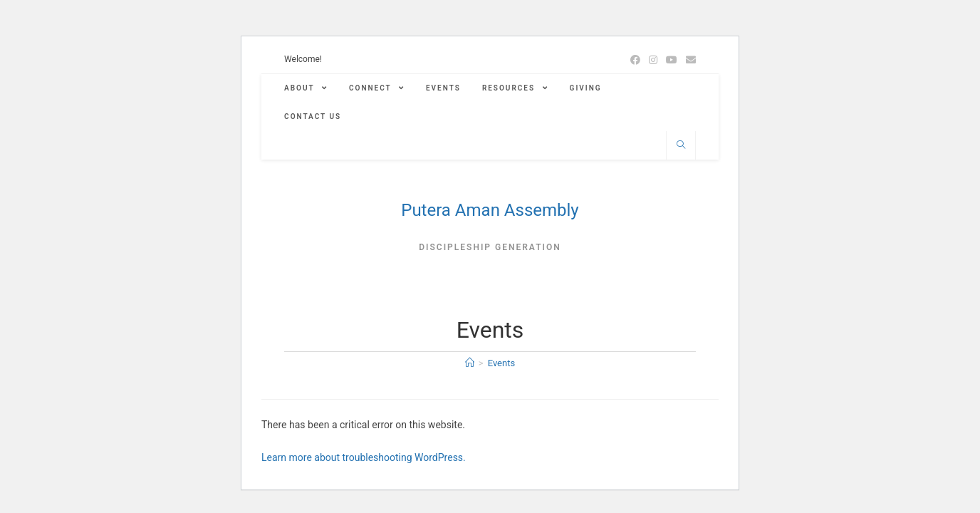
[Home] (470, 363)
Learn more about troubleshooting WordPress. (364, 457)
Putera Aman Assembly (490, 210)
